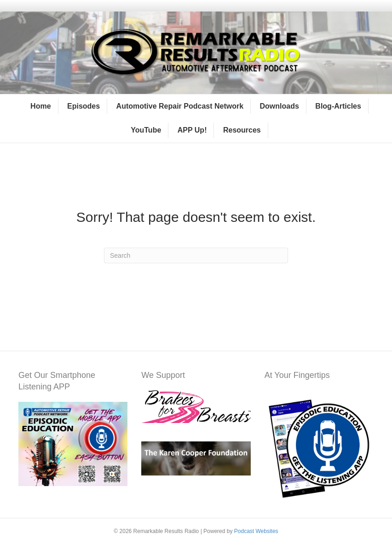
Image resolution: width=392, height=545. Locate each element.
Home (40, 106)
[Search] (196, 255)
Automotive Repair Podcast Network (180, 106)
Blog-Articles (338, 106)
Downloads (280, 106)
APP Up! (192, 130)
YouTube (146, 130)
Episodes (84, 106)
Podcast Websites (256, 531)
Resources (242, 130)
